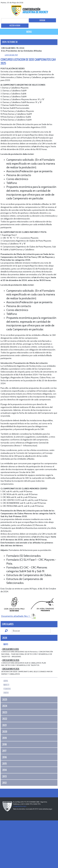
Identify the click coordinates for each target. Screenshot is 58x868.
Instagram (55, 3)
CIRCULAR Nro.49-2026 (11, 669)
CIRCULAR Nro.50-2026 (11, 660)
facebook (45, 3)
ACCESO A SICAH (15, 26)
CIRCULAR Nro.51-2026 (11, 649)
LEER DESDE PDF (11, 55)
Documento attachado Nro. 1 (18, 616)
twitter (48, 3)
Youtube (52, 3)
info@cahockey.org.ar (20, 806)
